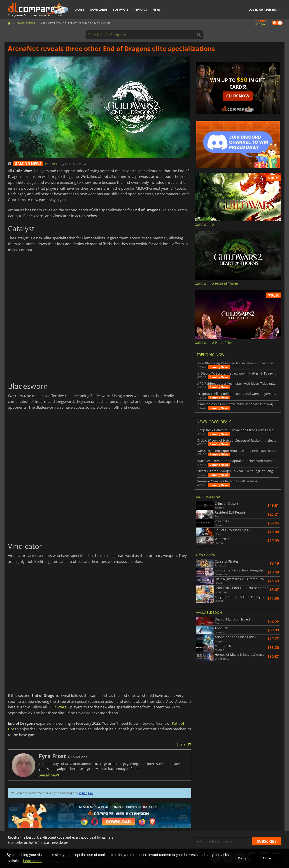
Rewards (140, 10)
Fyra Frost (51, 164)
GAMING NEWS (28, 164)
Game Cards (99, 10)
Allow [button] (267, 858)
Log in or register (263, 10)
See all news (49, 775)
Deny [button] (242, 858)
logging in (86, 793)
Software (121, 10)
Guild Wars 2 (58, 707)
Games (79, 10)
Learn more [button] (32, 861)
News (157, 10)
